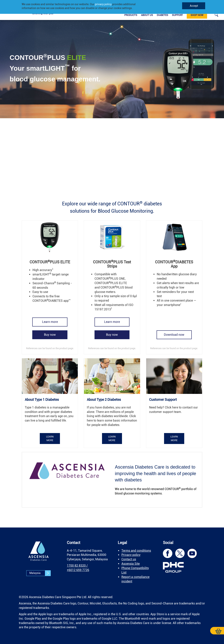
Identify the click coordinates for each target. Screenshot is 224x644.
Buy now (50, 335)
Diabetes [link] (162, 15)
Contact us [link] (129, 559)
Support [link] (177, 15)
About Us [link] (147, 15)
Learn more (50, 322)
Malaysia (40, 573)
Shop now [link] (197, 15)
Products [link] (131, 15)
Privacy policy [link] (131, 555)
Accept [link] (194, 6)
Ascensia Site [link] (131, 564)
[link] (217, 15)
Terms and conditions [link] (136, 551)
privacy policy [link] (103, 4)
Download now (174, 335)
